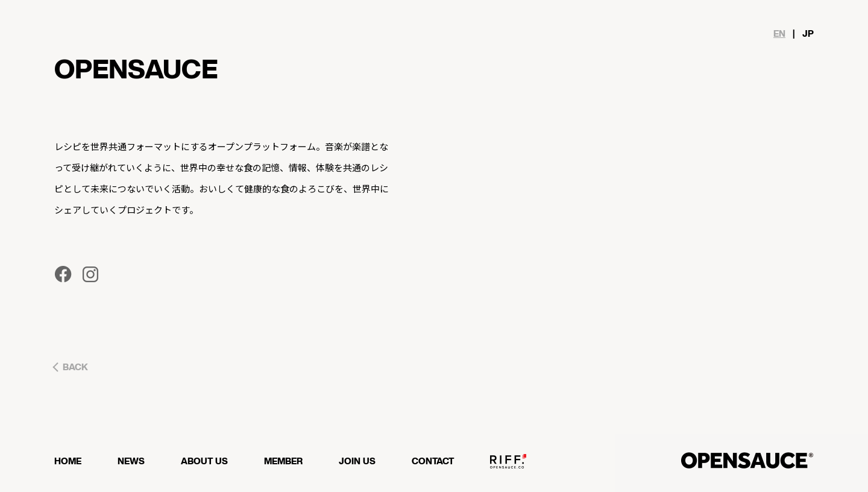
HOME (68, 462)
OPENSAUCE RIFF (508, 466)
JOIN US (357, 462)
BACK (75, 367)
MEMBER (283, 462)
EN (779, 34)
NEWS (131, 462)
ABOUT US (204, 462)
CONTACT (433, 462)
